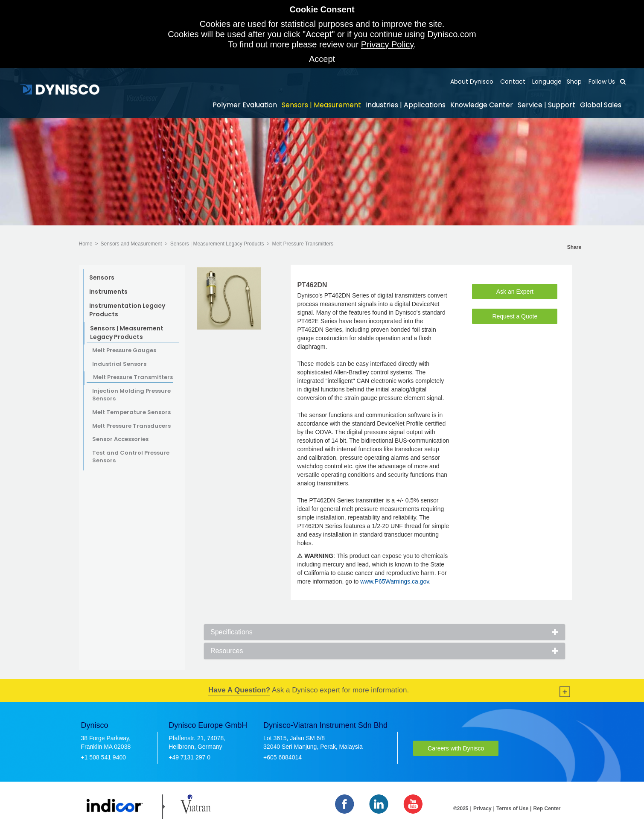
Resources (227, 651)
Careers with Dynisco (456, 748)
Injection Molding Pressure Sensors (131, 395)
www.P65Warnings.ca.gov (395, 581)
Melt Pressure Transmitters (303, 244)
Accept (322, 59)
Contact (512, 82)
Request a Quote (515, 316)
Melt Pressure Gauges (124, 350)
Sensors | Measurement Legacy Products (217, 244)
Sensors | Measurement (321, 105)
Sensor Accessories (120, 439)
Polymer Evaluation (245, 105)
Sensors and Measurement (131, 244)
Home (86, 244)
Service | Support (546, 105)
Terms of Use (512, 809)
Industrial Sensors (119, 364)
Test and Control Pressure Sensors (131, 457)
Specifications (232, 632)
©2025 (461, 809)
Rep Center (547, 809)
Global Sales (601, 105)
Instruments (108, 292)
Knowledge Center (482, 105)
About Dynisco (472, 82)
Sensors (102, 277)
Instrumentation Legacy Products (127, 310)
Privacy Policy (387, 44)
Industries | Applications (406, 105)
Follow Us (601, 82)
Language (546, 82)
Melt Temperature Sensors (131, 412)
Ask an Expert (515, 292)
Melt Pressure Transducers (131, 426)
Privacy (482, 809)
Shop (574, 82)
